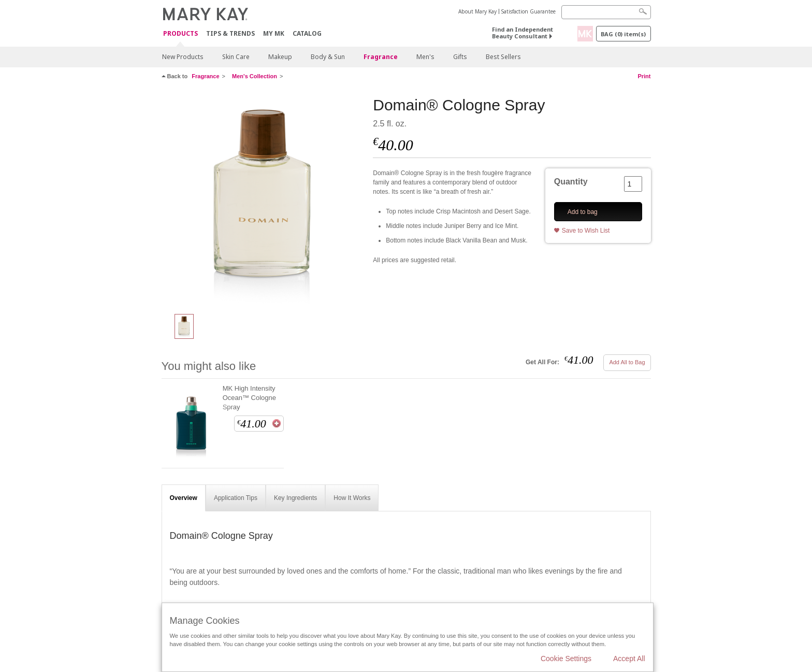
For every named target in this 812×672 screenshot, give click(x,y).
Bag (623, 34)
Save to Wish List (586, 231)
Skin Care (236, 57)
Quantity (571, 182)
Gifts (460, 57)
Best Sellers (503, 57)
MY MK (274, 33)
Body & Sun (328, 57)
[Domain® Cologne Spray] (264, 200)
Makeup (280, 57)
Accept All (629, 659)
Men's (425, 57)
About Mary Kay (477, 11)
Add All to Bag (627, 362)
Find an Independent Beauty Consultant (523, 33)
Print (644, 76)
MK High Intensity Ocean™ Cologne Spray (249, 398)
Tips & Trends (230, 33)
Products (180, 34)
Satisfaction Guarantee (528, 11)
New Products (183, 57)
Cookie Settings (566, 659)
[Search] (606, 12)
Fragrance (381, 57)
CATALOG (307, 33)
